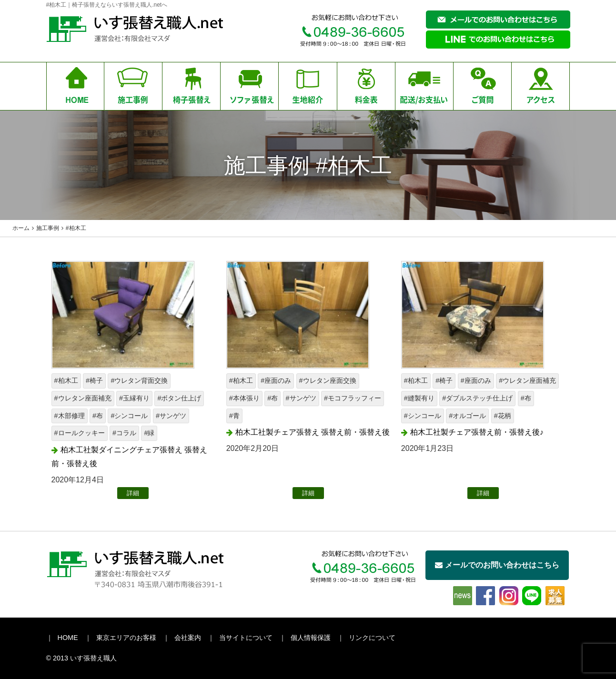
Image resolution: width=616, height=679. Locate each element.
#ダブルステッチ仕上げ (477, 398)
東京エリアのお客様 (126, 638)
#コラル (124, 433)
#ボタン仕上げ (179, 398)
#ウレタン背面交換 (139, 380)
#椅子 (94, 380)
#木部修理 (70, 416)
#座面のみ (276, 380)
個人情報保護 (311, 638)
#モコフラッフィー (353, 398)
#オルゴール (467, 416)
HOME (68, 638)
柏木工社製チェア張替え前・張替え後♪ (477, 432)
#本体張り (244, 398)
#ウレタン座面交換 (328, 380)
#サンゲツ (171, 416)
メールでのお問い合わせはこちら (497, 565)
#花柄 (503, 416)
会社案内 (188, 638)
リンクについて (372, 638)
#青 (234, 416)
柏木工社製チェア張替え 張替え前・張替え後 (313, 432)
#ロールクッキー (80, 433)
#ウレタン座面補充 (83, 398)
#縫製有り (419, 398)
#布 (98, 416)
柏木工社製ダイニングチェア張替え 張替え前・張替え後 (129, 457)
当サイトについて (246, 638)
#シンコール (129, 416)
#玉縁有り (134, 398)
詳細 (133, 493)
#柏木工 (66, 380)
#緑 (149, 433)
